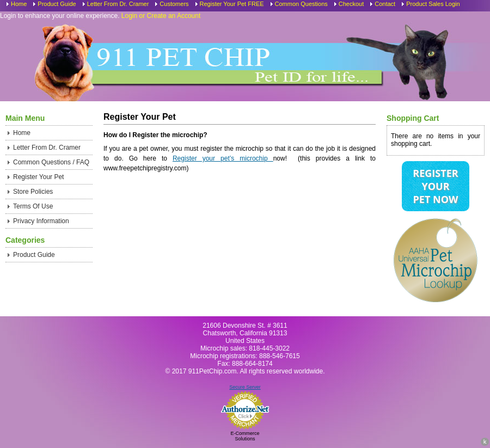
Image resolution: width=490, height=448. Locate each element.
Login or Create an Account (161, 16)
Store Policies (33, 192)
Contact (385, 4)
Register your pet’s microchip (223, 158)
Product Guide (57, 4)
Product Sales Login (433, 4)
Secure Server (245, 387)
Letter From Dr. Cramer (118, 4)
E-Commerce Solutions (245, 436)
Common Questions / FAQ (51, 162)
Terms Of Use (33, 206)
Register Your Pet (38, 177)
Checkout (351, 4)
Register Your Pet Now (435, 186)
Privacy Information (41, 221)
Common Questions (301, 4)
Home (19, 4)
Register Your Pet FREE (232, 4)
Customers (174, 4)
